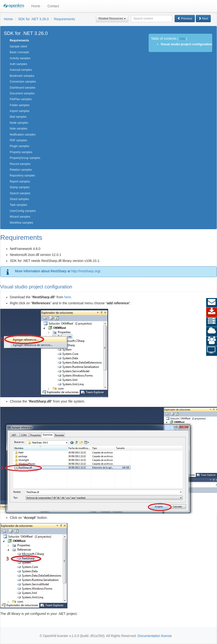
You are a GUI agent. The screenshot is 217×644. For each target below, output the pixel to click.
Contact (53, 6)
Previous (185, 19)
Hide (182, 39)
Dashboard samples (23, 88)
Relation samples (21, 170)
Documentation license (155, 636)
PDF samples (18, 140)
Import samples (20, 111)
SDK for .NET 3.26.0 (33, 19)
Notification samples (23, 135)
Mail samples (18, 117)
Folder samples (20, 105)
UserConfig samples (23, 211)
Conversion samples (23, 82)
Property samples (21, 152)
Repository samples (22, 176)
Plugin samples (19, 146)
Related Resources (112, 19)
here (67, 297)
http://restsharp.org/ (86, 271)
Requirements (64, 19)
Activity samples (20, 58)
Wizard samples (20, 217)
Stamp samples (20, 187)
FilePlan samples (21, 99)
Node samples (19, 123)
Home (36, 6)
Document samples (22, 93)
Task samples (18, 205)
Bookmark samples (22, 76)
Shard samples (19, 199)
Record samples (20, 164)
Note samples (18, 129)
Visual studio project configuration (186, 44)
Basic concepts (19, 52)
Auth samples (18, 64)
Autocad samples (21, 70)
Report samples (20, 182)
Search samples (20, 193)
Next (203, 19)
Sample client (18, 46)
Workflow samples (21, 223)
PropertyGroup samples (25, 158)
